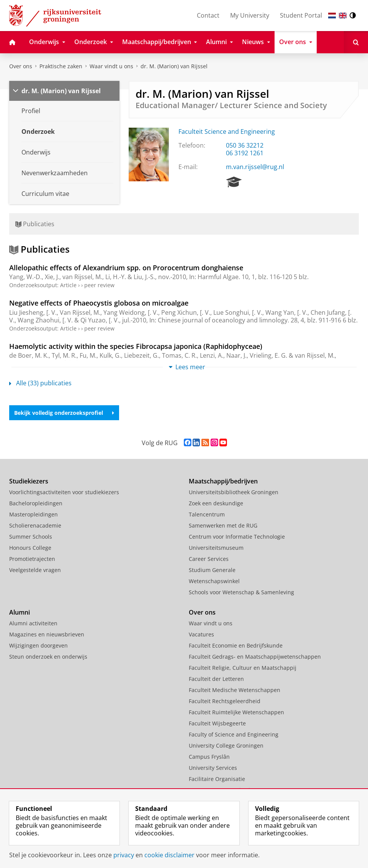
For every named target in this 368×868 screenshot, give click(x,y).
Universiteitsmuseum (216, 548)
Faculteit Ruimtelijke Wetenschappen (236, 712)
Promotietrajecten (32, 559)
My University (250, 15)
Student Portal (301, 15)
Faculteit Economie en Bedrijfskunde (236, 645)
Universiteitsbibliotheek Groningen (234, 492)
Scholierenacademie (35, 525)
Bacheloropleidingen (36, 503)
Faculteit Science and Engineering (227, 132)
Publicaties (35, 224)
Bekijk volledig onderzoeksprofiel (64, 413)
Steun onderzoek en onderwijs (48, 657)
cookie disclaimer (169, 855)
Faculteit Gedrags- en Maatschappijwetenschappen (255, 657)
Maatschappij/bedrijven (223, 481)
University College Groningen (226, 746)
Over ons (21, 66)
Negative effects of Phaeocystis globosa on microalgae (99, 303)
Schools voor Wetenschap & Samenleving (241, 592)
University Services (213, 768)
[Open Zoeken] (356, 42)
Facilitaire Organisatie (217, 779)
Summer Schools (31, 537)
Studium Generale (212, 570)
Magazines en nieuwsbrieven (47, 634)
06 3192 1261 (245, 153)
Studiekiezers (29, 481)
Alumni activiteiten (33, 623)
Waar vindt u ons (111, 66)
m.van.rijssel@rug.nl (255, 167)
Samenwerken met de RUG (223, 525)
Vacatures (201, 634)
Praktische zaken (61, 66)
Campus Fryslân (209, 757)
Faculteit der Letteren (216, 679)
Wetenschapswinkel (214, 581)
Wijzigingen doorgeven (38, 645)
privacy (124, 855)
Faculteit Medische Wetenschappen (235, 690)
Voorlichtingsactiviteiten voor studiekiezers (64, 492)
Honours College (30, 548)
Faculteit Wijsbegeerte (217, 723)
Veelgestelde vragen (35, 570)
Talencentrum (207, 514)
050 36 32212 (245, 145)
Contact (208, 15)
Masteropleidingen (34, 514)
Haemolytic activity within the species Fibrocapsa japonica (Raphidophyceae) (136, 346)
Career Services (209, 559)
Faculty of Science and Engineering (234, 734)
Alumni (20, 612)
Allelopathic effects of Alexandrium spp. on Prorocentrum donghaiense (126, 268)
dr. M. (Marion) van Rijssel (174, 66)
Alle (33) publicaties (40, 383)
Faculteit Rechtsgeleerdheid (225, 701)
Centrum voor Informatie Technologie (237, 537)
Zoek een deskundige (216, 503)
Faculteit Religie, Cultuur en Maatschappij (243, 668)
